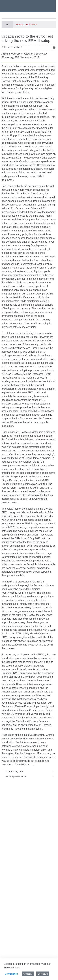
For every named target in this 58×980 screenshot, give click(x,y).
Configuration (11, 974)
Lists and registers (31, 771)
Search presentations (31, 777)
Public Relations (27, 25)
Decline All (43, 974)
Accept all (28, 974)
